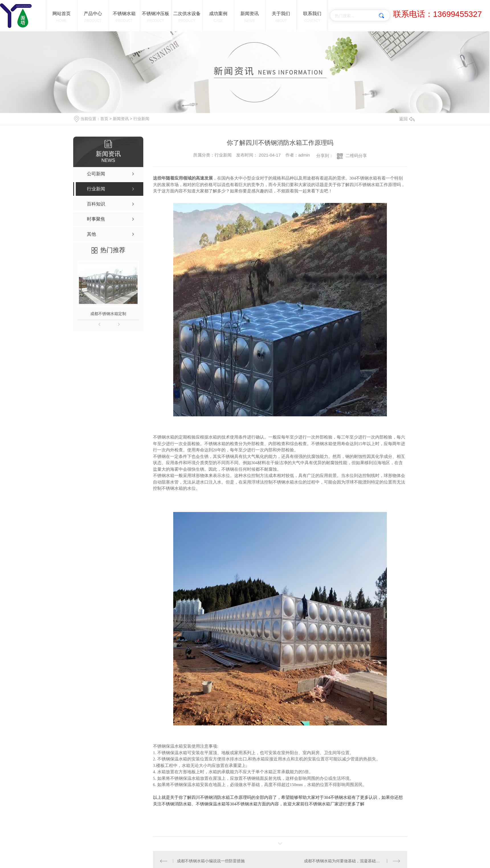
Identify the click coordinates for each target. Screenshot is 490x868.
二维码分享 (356, 156)
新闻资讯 (121, 119)
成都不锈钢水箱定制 (108, 314)
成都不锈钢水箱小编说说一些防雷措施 (211, 861)
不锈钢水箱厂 (322, 804)
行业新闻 (141, 119)
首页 (104, 119)
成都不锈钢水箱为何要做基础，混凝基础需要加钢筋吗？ (352, 861)
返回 (407, 119)
